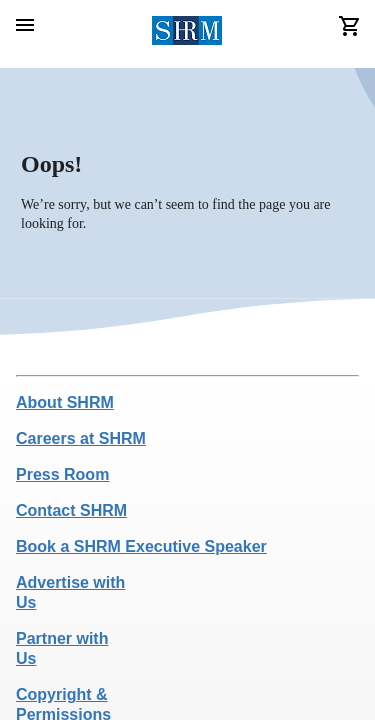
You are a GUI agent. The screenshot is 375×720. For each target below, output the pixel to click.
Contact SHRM (71, 510)
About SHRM (65, 402)
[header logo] (187, 34)
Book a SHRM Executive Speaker (141, 546)
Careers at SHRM (81, 438)
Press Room (62, 474)
